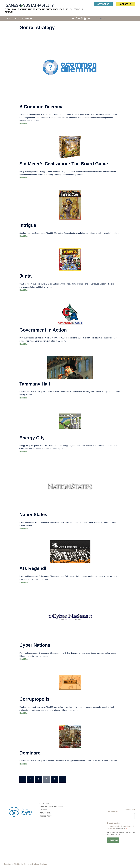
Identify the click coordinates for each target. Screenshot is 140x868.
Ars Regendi (33, 568)
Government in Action (43, 330)
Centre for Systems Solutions (35, 864)
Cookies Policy (46, 816)
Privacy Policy (45, 813)
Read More (24, 124)
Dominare (30, 753)
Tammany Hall (35, 384)
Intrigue (28, 225)
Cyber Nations (35, 645)
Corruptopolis (34, 699)
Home (9, 18)
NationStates (33, 514)
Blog (17, 18)
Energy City (32, 438)
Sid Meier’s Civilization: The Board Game (64, 164)
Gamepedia (27, 18)
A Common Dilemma (42, 107)
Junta (26, 276)
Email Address (113, 812)
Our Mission (44, 804)
